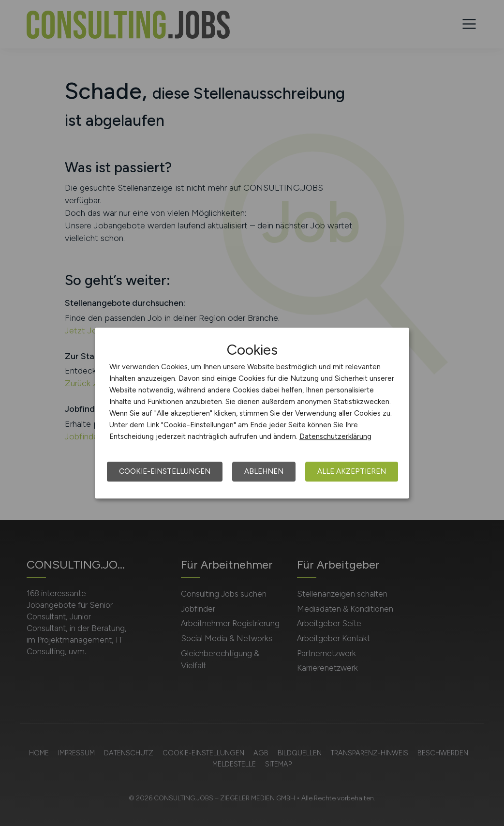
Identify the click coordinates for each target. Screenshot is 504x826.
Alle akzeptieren (352, 471)
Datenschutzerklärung (335, 436)
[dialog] (252, 413)
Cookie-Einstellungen (165, 471)
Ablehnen (264, 471)
